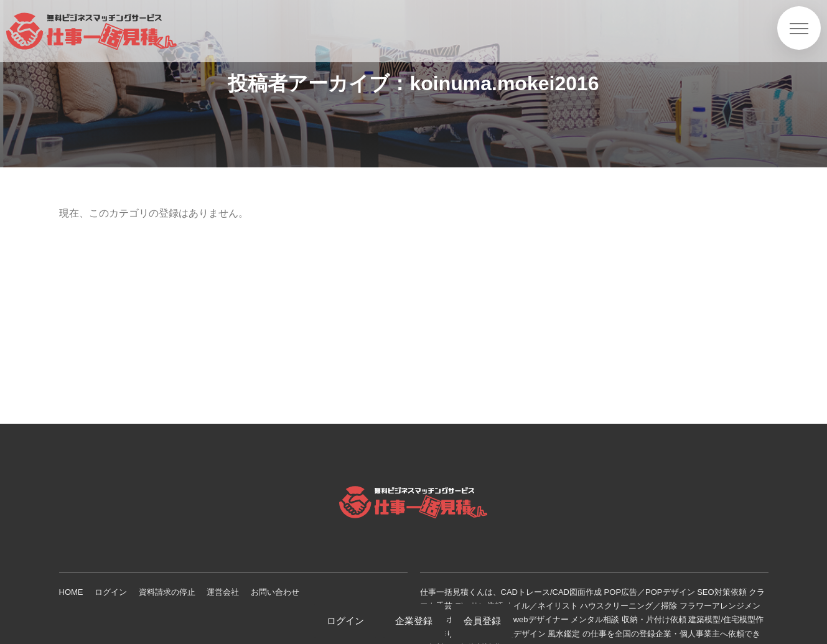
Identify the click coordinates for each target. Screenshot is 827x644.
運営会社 (223, 592)
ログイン (111, 592)
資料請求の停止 (167, 592)
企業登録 (414, 621)
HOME (71, 592)
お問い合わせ (275, 592)
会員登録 (482, 621)
